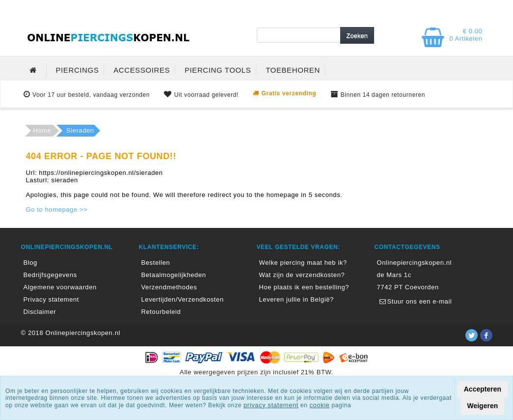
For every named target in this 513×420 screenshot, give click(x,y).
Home (42, 130)
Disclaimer (40, 312)
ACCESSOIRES (142, 70)
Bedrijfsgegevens (50, 275)
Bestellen (156, 263)
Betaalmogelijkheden (174, 275)
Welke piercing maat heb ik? (303, 263)
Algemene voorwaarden (60, 287)
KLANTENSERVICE (446, 9)
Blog (30, 263)
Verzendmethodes (169, 287)
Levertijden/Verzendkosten (183, 299)
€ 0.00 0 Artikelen (466, 35)
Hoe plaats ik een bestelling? (304, 287)
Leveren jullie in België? (297, 299)
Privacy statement (52, 299)
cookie (319, 405)
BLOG (382, 9)
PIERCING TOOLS (218, 70)
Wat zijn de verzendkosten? (302, 275)
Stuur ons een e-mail (415, 301)
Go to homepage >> (57, 210)
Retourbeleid (161, 312)
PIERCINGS (78, 70)
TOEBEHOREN (293, 70)
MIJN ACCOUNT (323, 9)
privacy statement (271, 405)
